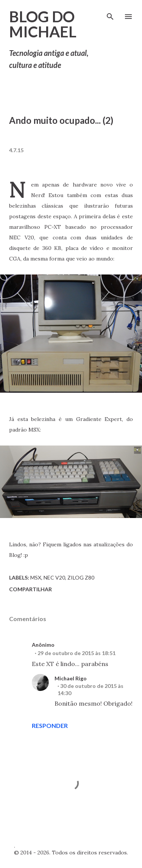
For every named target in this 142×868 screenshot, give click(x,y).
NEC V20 (54, 577)
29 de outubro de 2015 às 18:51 (76, 653)
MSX (36, 577)
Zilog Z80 (81, 577)
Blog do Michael (43, 24)
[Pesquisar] (110, 14)
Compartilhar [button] (30, 589)
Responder (50, 725)
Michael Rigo (71, 678)
